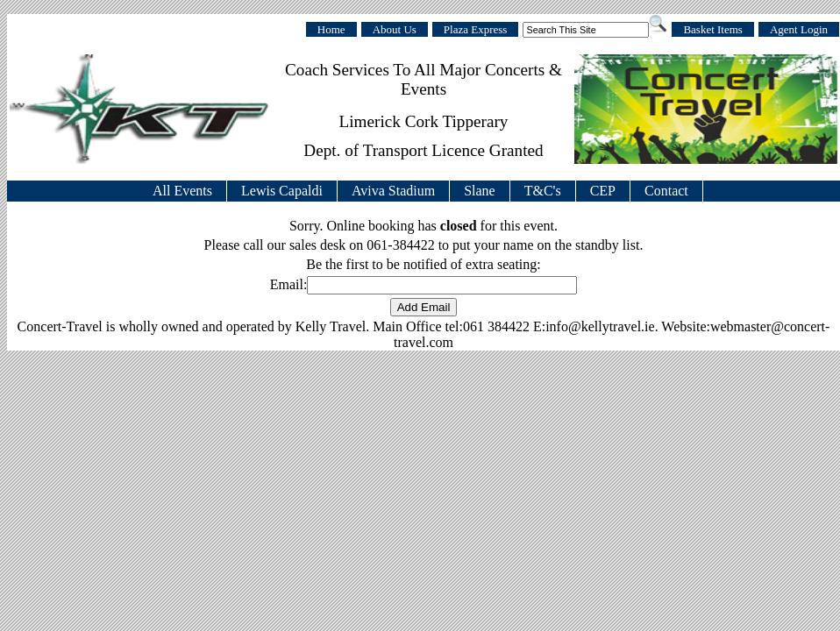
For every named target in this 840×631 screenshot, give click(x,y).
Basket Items (713, 29)
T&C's (543, 191)
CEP (603, 191)
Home (331, 29)
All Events (182, 191)
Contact (666, 191)
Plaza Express (476, 29)
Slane (480, 191)
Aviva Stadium (393, 191)
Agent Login (799, 29)
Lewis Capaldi (282, 191)
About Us (395, 29)
